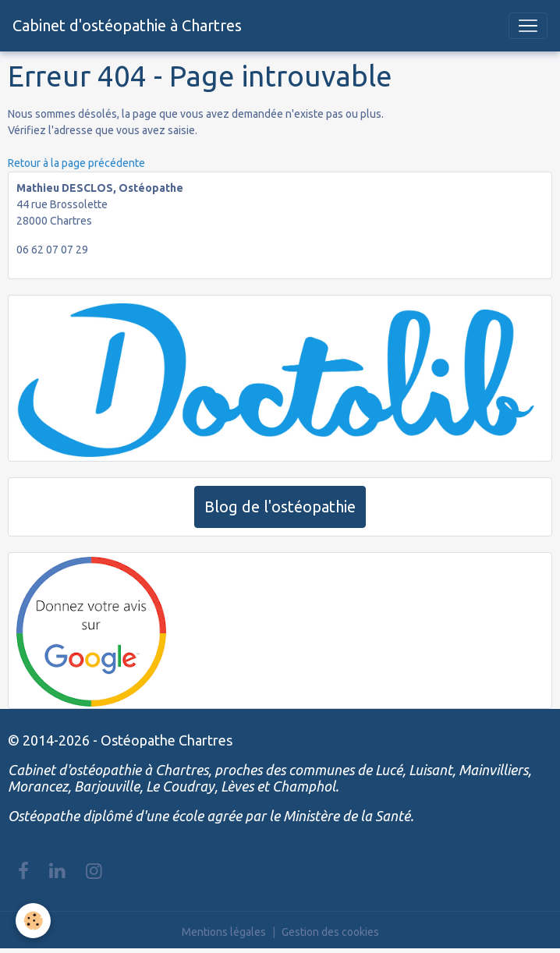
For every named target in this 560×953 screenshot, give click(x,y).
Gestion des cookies (330, 932)
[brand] (127, 26)
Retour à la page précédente (76, 163)
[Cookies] (33, 921)
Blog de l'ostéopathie (280, 507)
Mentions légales (224, 932)
